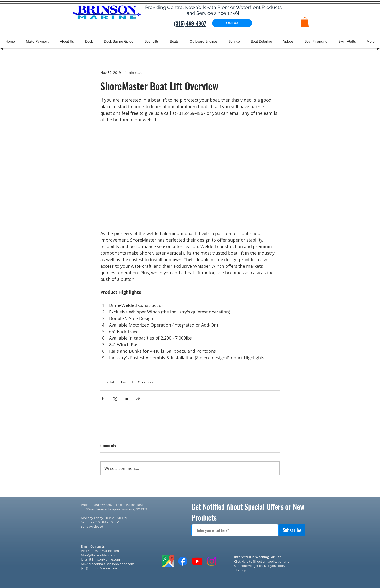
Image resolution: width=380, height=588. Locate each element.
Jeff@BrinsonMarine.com (99, 568)
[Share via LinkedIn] (126, 399)
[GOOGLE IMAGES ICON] (168, 561)
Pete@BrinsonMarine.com (100, 551)
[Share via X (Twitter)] (115, 399)
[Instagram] (212, 561)
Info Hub (108, 382)
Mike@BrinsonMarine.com (100, 555)
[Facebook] (183, 561)
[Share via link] (138, 399)
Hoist (124, 382)
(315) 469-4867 (102, 505)
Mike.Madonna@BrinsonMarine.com (107, 564)
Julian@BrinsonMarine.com (100, 559)
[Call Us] (232, 23)
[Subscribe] (292, 530)
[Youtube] (197, 561)
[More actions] (277, 73)
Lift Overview (142, 382)
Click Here (241, 561)
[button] (305, 22)
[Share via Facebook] (103, 399)
